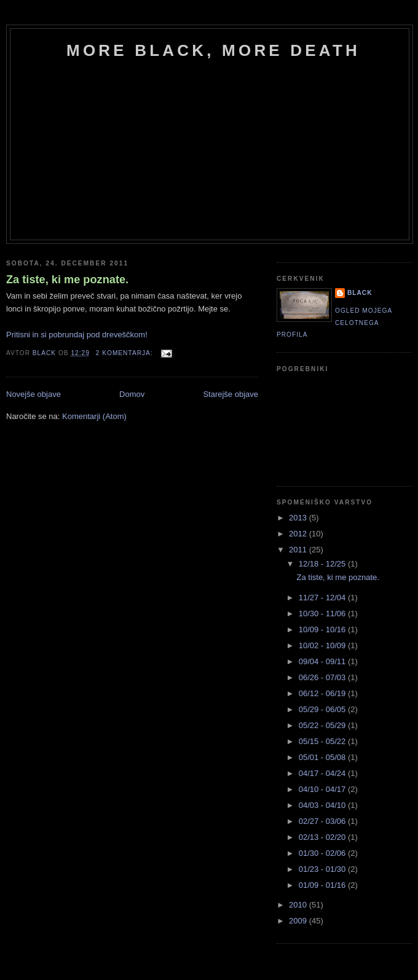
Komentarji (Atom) (94, 416)
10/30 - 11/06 (323, 613)
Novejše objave (34, 394)
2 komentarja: (126, 353)
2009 (299, 921)
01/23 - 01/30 (323, 869)
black (360, 293)
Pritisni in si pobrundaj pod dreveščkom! (77, 335)
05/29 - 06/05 (323, 709)
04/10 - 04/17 (323, 789)
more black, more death (213, 50)
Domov (132, 394)
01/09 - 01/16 (323, 885)
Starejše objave (231, 394)
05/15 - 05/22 (323, 741)
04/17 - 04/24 (323, 773)
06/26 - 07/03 (323, 677)
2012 (299, 534)
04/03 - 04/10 (323, 805)
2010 (299, 905)
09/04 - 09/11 (323, 661)
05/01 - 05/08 (323, 757)
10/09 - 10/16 (323, 629)
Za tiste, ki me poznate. (67, 280)
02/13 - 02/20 (323, 837)
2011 (299, 550)
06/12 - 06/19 (323, 693)
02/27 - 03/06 (323, 821)
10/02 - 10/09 (323, 645)
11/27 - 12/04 (323, 598)
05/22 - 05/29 (323, 725)
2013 (299, 518)
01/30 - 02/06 (323, 853)
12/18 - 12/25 (323, 564)
